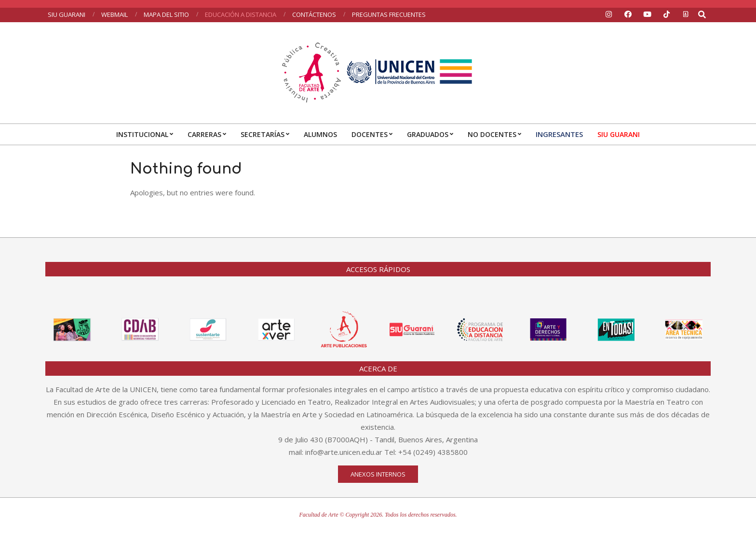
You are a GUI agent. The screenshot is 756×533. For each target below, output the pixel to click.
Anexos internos (378, 474)
